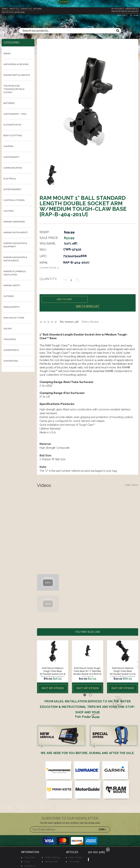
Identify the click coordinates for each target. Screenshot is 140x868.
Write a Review (90, 322)
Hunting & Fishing (14, 200)
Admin (7, 54)
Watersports (11, 350)
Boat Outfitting (13, 136)
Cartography (11, 157)
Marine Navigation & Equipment (15, 245)
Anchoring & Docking (16, 64)
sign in (115, 11)
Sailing (8, 329)
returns (38, 9)
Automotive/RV (12, 125)
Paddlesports (11, 307)
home (4, 9)
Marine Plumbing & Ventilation (15, 273)
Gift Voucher (51, 860)
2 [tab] (91, 694)
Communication (13, 168)
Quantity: (48, 279)
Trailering (10, 339)
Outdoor (9, 296)
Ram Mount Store (14, 318)
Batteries (9, 103)
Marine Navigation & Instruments (15, 259)
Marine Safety (12, 285)
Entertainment (12, 189)
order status (131, 9)
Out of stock (53, 688)
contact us (26, 9)
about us (14, 9)
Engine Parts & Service (17, 75)
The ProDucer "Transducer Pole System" (14, 89)
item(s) (134, 15)
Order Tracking (52, 856)
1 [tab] (85, 694)
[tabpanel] (53, 666)
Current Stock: (49, 268)
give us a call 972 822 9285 (13, 12)
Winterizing (11, 361)
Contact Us (30, 864)
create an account (130, 11)
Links (27, 860)
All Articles (74, 860)
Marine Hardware (14, 222)
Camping (8, 146)
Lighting (9, 211)
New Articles (75, 856)
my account (117, 9)
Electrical (10, 179)
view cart (121, 15)
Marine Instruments (16, 232)
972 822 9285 (99, 851)
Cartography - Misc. (15, 114)
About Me (29, 856)
